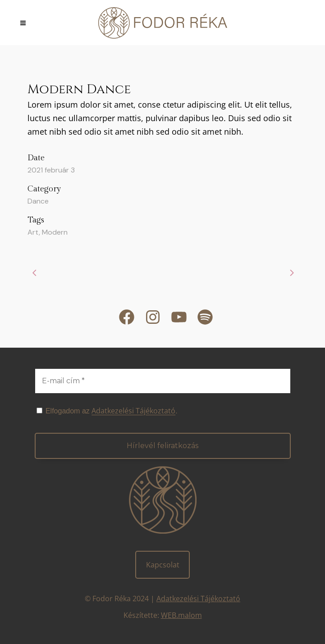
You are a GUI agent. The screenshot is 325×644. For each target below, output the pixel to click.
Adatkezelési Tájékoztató (198, 599)
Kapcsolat (163, 565)
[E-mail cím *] (163, 381)
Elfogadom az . (107, 411)
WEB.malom (181, 615)
